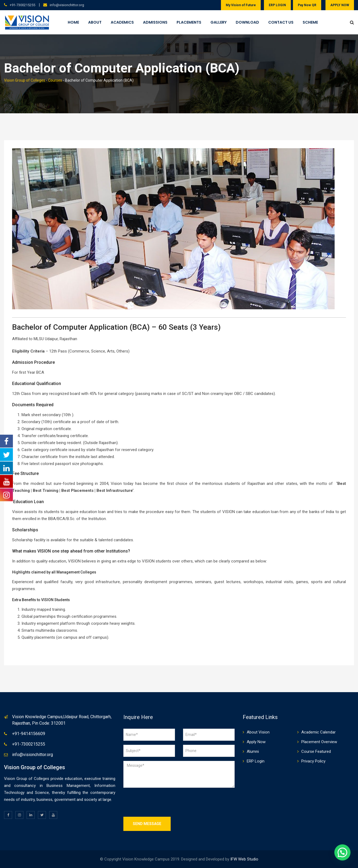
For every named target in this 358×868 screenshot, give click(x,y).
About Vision (258, 732)
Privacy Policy (313, 761)
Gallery (219, 22)
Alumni (253, 751)
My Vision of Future (241, 5)
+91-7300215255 (22, 5)
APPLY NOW (340, 5)
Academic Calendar (318, 732)
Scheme (310, 22)
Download (247, 22)
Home (73, 22)
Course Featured (316, 751)
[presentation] (164, 802)
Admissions (155, 22)
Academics (122, 22)
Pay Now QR (307, 5)
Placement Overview (319, 742)
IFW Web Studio (244, 859)
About (95, 22)
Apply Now (256, 742)
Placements (189, 22)
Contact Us (281, 22)
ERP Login (256, 761)
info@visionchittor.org (67, 5)
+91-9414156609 (29, 734)
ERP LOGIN (277, 5)
